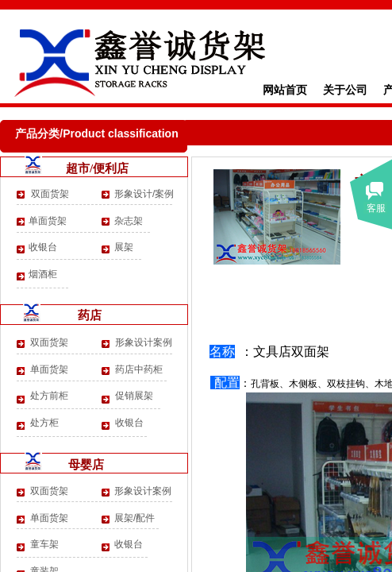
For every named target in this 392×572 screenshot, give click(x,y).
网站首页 (285, 90)
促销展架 (134, 396)
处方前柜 (49, 396)
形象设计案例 (144, 342)
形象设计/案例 (144, 194)
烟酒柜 (43, 274)
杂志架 (129, 221)
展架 (124, 247)
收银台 (43, 247)
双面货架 (49, 194)
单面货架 (48, 221)
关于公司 (345, 90)
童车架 (44, 544)
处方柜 (44, 423)
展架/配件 (135, 518)
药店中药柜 (139, 369)
